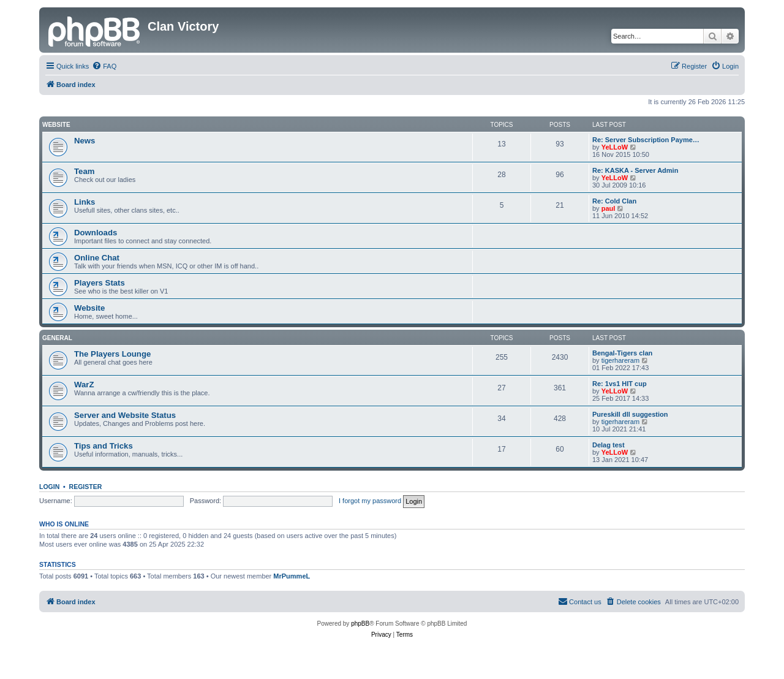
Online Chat (97, 258)
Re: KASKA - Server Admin (635, 170)
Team (84, 171)
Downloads (96, 233)
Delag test (609, 445)
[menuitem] (104, 66)
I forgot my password (370, 501)
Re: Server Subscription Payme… (646, 140)
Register (86, 487)
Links (85, 202)
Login (49, 487)
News (85, 141)
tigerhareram (620, 360)
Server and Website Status (125, 415)
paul (609, 208)
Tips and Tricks (104, 446)
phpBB (360, 624)
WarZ (84, 385)
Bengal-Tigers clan (622, 353)
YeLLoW (615, 147)
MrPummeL (292, 576)
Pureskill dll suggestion (630, 414)
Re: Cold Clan (614, 201)
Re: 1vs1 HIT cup (620, 384)
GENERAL (57, 338)
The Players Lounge (112, 354)
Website (56, 125)
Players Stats (100, 283)
